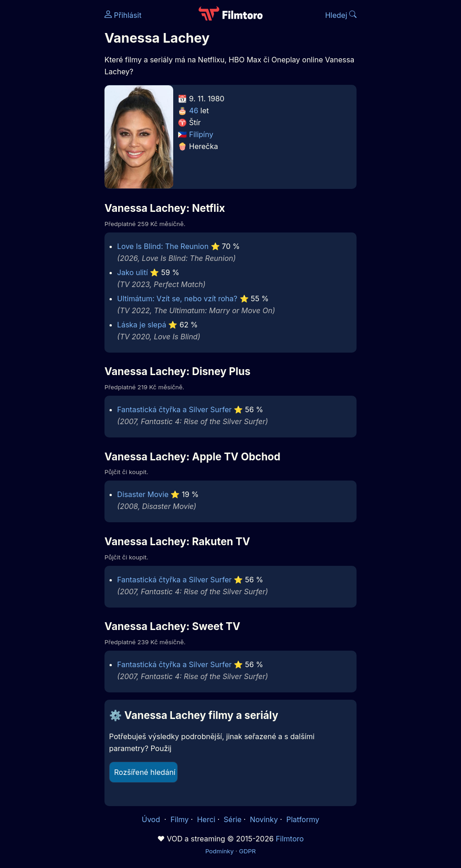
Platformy (303, 819)
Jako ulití (133, 272)
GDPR (247, 851)
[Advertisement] (49, 141)
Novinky (264, 819)
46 (194, 111)
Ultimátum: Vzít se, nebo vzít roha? (177, 299)
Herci (206, 819)
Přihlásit (123, 15)
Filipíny (201, 134)
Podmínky (220, 851)
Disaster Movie (143, 494)
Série (233, 819)
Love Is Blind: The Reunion (163, 246)
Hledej (341, 15)
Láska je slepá (142, 325)
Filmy (180, 819)
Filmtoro (290, 839)
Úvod (152, 819)
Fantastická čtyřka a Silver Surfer (175, 409)
